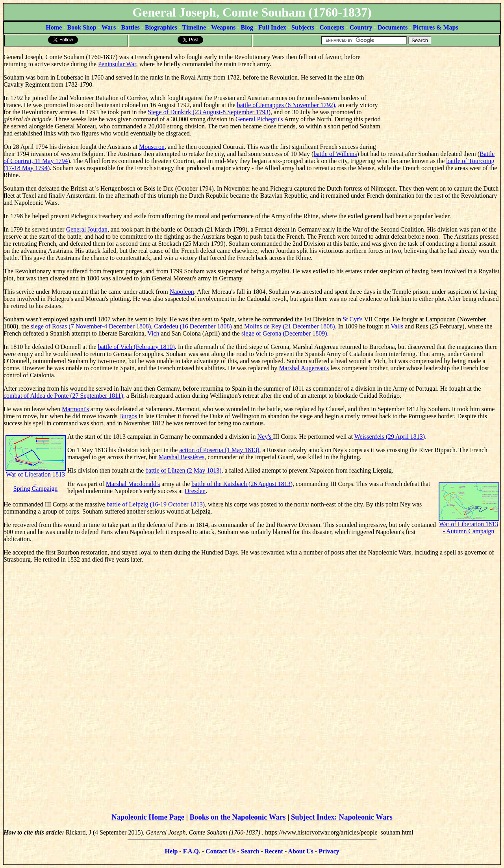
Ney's (265, 437)
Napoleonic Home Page (148, 817)
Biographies (161, 27)
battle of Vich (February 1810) (136, 347)
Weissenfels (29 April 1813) (390, 437)
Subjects (303, 27)
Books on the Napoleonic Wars (238, 817)
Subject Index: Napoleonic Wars (342, 817)
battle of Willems (335, 154)
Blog (247, 27)
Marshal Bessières (181, 457)
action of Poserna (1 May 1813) (219, 450)
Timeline (194, 27)
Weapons (223, 27)
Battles (131, 27)
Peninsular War (117, 64)
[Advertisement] (441, 96)
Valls (397, 326)
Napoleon (182, 292)
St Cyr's (352, 319)
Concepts (332, 27)
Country (361, 27)
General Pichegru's (259, 119)
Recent (274, 851)
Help (171, 851)
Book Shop (82, 27)
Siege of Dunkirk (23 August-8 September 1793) (209, 112)
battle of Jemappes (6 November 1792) (286, 105)
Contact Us (220, 851)
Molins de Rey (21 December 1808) (290, 326)
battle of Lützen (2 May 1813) (183, 470)
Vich (153, 333)
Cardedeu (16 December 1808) (193, 326)
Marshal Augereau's (304, 368)
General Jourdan (87, 229)
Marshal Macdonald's (133, 484)
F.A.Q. (192, 851)
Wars (109, 27)
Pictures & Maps (436, 27)
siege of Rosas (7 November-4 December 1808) (91, 326)
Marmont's (75, 409)
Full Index (273, 27)
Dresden (195, 491)
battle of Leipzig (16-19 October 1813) (156, 504)
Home (54, 27)
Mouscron (152, 147)
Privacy (329, 851)
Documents (393, 27)
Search (250, 851)
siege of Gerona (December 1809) (284, 333)
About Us (300, 851)
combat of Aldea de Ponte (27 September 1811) (63, 396)
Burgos (128, 416)
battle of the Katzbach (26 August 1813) (242, 484)
